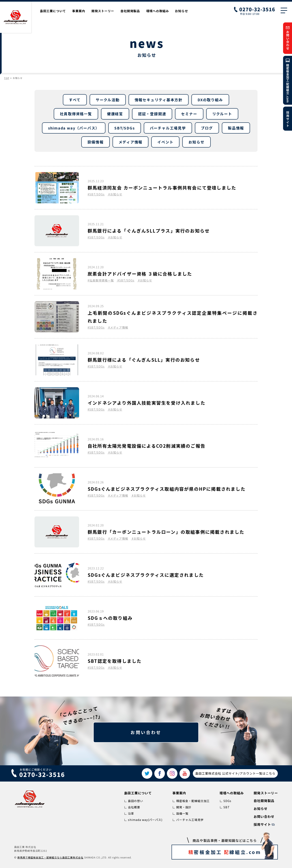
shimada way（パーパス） (74, 128)
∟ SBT (225, 807)
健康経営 (115, 114)
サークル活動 (108, 100)
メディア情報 (131, 142)
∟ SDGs (225, 801)
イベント (165, 142)
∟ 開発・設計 (182, 807)
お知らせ (181, 11)
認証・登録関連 (152, 114)
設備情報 (95, 142)
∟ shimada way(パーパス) (143, 820)
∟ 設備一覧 (180, 813)
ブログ (207, 128)
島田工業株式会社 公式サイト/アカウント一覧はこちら (235, 773)
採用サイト (262, 824)
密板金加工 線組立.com (232, 852)
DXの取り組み (210, 100)
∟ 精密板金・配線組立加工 (191, 801)
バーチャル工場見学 (168, 128)
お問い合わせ (146, 732)
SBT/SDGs (125, 128)
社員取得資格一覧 (76, 114)
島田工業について (53, 11)
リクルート (222, 114)
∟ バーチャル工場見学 (188, 820)
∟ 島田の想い (134, 801)
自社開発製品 (130, 11)
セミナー (189, 114)
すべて (75, 100)
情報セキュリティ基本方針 (159, 100)
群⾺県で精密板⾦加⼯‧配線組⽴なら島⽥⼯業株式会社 (50, 857)
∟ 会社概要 (132, 807)
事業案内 (79, 11)
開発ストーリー (103, 11)
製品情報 (236, 128)
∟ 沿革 (129, 813)
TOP (7, 78)
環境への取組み (158, 11)
